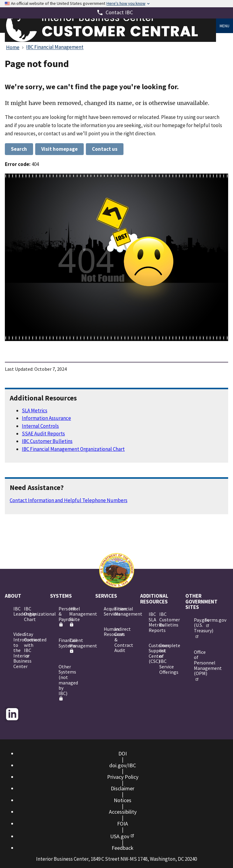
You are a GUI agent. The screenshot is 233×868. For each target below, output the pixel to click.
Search (19, 149)
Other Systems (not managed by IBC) (61, 682)
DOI (123, 753)
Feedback (123, 848)
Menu (225, 26)
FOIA (123, 824)
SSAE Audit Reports (43, 434)
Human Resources (107, 632)
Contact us (105, 149)
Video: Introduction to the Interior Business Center (16, 650)
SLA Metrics (35, 410)
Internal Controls (40, 426)
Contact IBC (119, 12)
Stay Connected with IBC (27, 644)
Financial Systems (61, 643)
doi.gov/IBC (123, 765)
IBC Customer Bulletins (47, 441)
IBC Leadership (16, 611)
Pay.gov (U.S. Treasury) (197, 628)
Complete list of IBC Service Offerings (162, 659)
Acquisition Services (107, 611)
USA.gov (123, 836)
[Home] (110, 40)
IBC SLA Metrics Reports (152, 622)
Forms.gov (207, 622)
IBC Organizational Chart (27, 614)
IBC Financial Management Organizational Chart (73, 449)
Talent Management (72, 645)
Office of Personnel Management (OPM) (197, 665)
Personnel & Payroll (61, 616)
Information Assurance (46, 418)
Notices (123, 800)
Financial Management (117, 611)
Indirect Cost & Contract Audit (117, 640)
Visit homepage (59, 149)
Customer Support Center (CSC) (152, 653)
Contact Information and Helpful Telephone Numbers (69, 500)
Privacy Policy (123, 777)
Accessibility (123, 812)
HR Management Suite (72, 616)
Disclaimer (123, 788)
